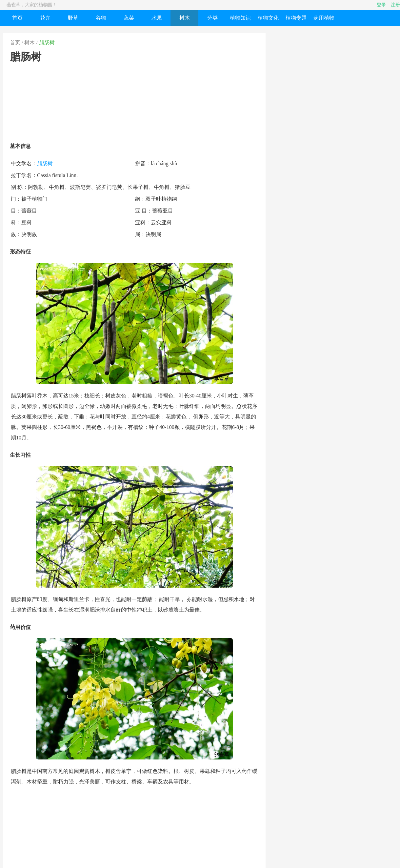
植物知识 (240, 18)
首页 (17, 18)
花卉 (45, 18)
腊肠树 (47, 42)
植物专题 (296, 18)
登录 (381, 5)
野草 (73, 18)
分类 (212, 18)
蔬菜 (129, 18)
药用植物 (324, 18)
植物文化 (268, 18)
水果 (157, 18)
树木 (185, 18)
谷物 (101, 18)
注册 (395, 5)
